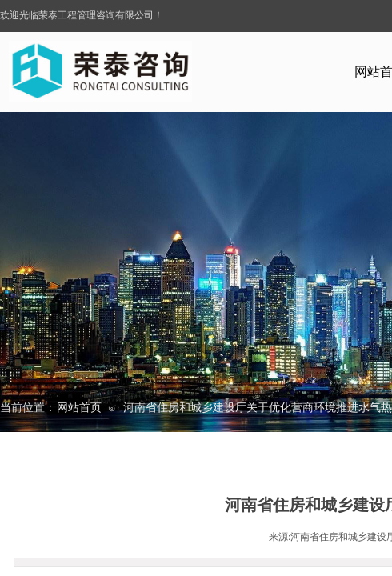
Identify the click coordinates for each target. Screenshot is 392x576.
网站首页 (79, 408)
